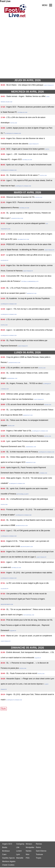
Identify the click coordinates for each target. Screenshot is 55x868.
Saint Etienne (41, 851)
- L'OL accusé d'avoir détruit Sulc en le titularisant (24, 404)
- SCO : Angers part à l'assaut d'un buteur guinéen (25, 149)
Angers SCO (7, 844)
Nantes (29, 851)
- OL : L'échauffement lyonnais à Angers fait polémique (27, 499)
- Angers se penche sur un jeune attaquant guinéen (25, 223)
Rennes (39, 844)
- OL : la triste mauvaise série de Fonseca (22, 452)
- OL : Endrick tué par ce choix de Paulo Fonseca (24, 436)
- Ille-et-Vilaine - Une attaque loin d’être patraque (24, 85)
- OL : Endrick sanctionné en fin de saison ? (22, 175)
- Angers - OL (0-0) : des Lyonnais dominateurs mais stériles (29, 573)
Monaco (29, 844)
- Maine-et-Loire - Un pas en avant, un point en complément (29, 636)
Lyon (18, 854)
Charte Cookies (8, 865)
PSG (28, 858)
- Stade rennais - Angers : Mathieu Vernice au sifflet (25, 96)
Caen (4, 854)
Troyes (38, 858)
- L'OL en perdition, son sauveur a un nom (22, 368)
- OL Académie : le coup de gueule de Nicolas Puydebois (27, 298)
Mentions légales (9, 861)
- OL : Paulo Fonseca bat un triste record (21, 673)
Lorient (19, 851)
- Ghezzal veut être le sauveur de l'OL (20, 197)
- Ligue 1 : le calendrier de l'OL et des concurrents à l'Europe (29, 330)
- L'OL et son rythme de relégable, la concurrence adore (27, 319)
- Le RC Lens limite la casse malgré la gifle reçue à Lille (27, 583)
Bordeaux (6, 851)
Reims (38, 847)
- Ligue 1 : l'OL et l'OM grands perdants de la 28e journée (28, 531)
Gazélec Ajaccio (8, 858)
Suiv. (4, 709)
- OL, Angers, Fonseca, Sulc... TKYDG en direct (24, 383)
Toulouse (39, 854)
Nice (28, 854)
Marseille (20, 858)
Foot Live (5, 1)
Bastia (5, 847)
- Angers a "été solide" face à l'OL (18, 431)
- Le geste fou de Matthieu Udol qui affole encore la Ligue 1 (28, 255)
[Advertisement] (27, 49)
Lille (18, 847)
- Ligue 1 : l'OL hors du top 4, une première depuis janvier (28, 309)
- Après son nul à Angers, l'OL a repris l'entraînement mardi (28, 165)
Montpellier (30, 847)
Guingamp (20, 844)
